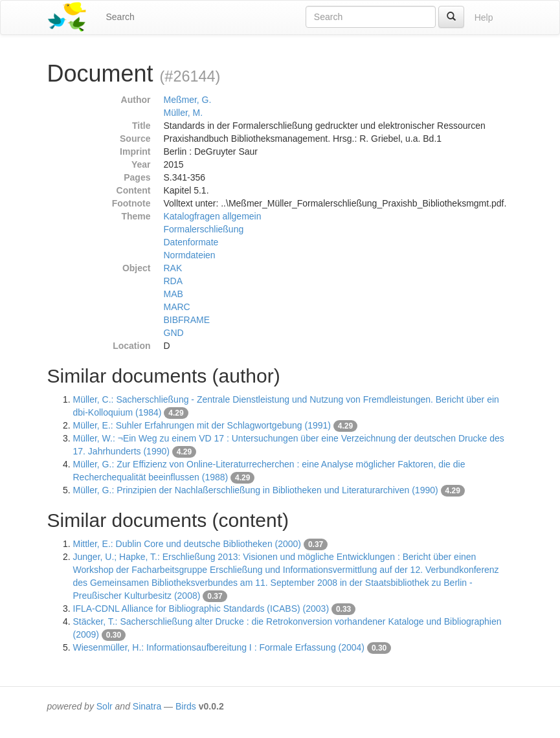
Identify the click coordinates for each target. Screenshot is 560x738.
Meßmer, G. (188, 100)
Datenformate (191, 242)
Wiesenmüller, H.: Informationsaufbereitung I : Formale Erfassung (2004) (219, 647)
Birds (186, 706)
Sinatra (147, 706)
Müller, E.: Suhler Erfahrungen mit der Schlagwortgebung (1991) (202, 425)
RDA (174, 281)
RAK (173, 268)
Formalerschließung (204, 229)
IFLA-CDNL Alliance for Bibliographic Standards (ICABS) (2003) (201, 609)
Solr (105, 706)
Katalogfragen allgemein (213, 216)
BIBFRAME (187, 320)
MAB (174, 294)
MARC (177, 307)
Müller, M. (184, 113)
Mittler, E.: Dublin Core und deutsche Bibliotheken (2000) (187, 544)
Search (120, 17)
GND (174, 333)
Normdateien (190, 255)
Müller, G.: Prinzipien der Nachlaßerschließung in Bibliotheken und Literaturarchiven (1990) (256, 490)
